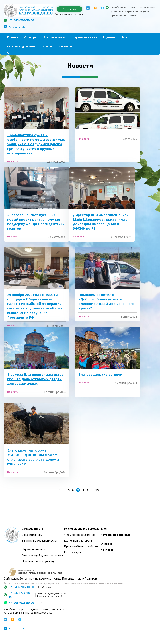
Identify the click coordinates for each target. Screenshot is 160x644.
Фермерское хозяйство (79, 535)
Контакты (65, 46)
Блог (124, 37)
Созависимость (32, 529)
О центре (30, 37)
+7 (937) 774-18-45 (20, 595)
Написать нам (17, 27)
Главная (13, 37)
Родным (108, 37)
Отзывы (106, 544)
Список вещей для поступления (42, 555)
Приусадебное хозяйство (81, 546)
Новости (13, 161)
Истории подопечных (21, 46)
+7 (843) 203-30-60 (21, 20)
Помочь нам (69, 9)
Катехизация (73, 552)
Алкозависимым (55, 37)
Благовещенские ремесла (82, 529)
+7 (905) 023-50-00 (21, 603)
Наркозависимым (84, 37)
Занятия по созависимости (39, 540)
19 (97, 490)
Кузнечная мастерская (79, 540)
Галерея (47, 46)
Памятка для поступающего (40, 561)
